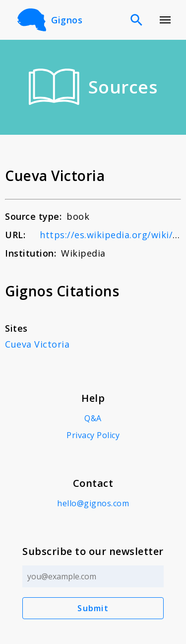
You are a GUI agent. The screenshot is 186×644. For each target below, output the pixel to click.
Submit (93, 608)
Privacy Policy (93, 435)
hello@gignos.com (93, 503)
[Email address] (93, 576)
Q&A (93, 418)
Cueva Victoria (37, 344)
